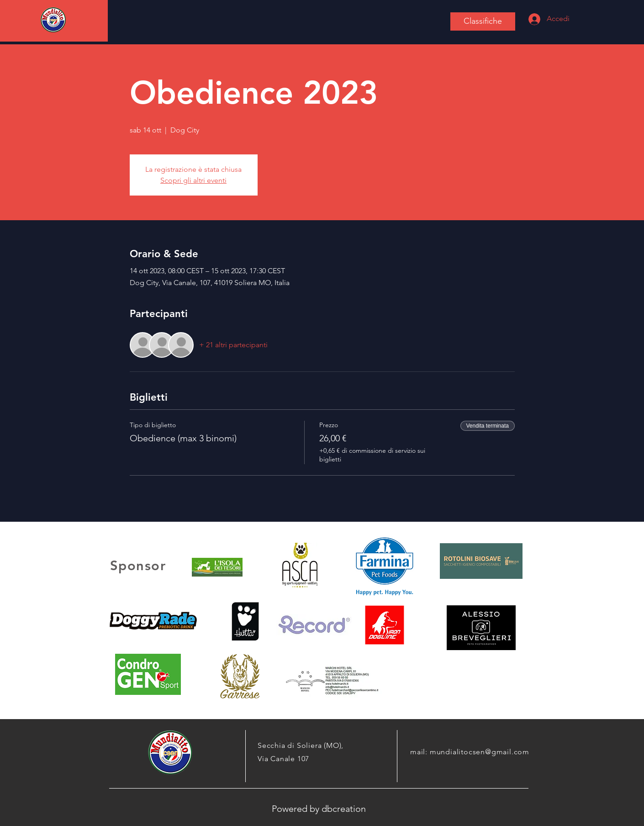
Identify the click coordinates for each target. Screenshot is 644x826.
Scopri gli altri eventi (193, 180)
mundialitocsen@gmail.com (480, 752)
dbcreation (344, 809)
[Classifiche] (483, 21)
